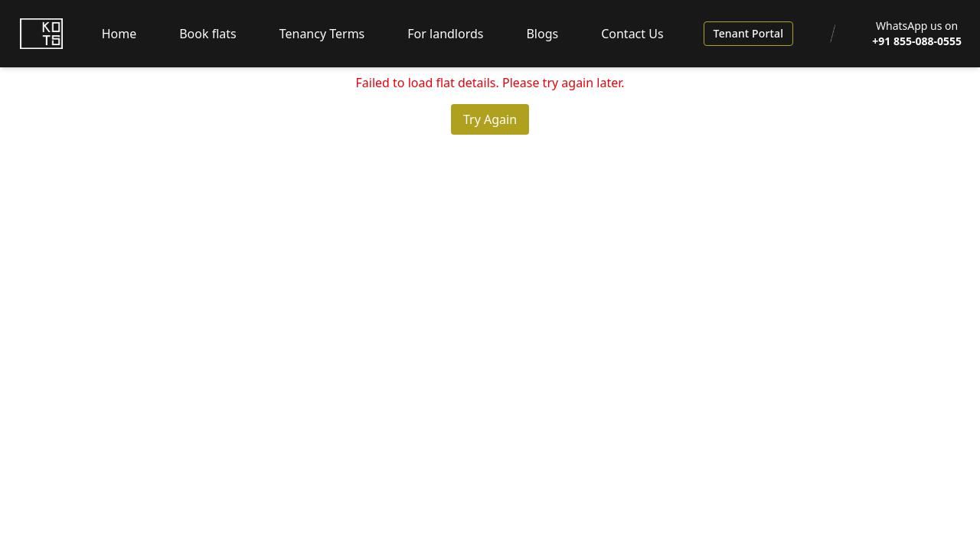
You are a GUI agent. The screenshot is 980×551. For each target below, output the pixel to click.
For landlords (445, 34)
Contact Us (632, 34)
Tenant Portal (748, 33)
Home (119, 34)
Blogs (542, 34)
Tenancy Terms (322, 34)
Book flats (208, 34)
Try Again (490, 119)
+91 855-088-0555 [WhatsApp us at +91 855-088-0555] (917, 41)
